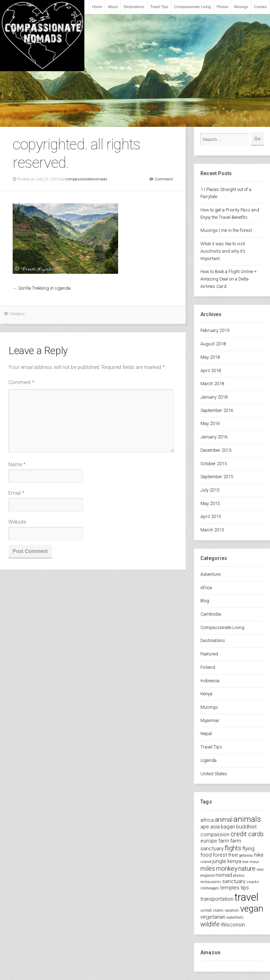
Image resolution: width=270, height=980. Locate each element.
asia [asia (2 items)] (215, 827)
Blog (205, 601)
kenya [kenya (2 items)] (234, 861)
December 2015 (216, 450)
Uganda (208, 760)
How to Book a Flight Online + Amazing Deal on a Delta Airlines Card (229, 279)
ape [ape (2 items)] (205, 827)
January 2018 (214, 397)
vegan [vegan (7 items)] (252, 909)
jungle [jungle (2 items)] (219, 861)
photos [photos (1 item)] (239, 876)
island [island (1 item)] (206, 862)
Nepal (206, 734)
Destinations (134, 7)
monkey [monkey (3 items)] (227, 868)
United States (214, 774)
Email (17, 493)
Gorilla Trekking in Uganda (44, 288)
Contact (261, 7)
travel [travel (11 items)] (246, 897)
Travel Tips (159, 7)
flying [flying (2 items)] (248, 849)
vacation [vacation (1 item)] (232, 910)
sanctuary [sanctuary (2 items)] (234, 881)
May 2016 (210, 423)
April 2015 (211, 516)
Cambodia (211, 614)
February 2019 (215, 330)
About (113, 7)
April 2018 (211, 371)
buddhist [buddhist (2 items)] (246, 827)
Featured (209, 654)
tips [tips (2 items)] (245, 888)
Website (17, 522)
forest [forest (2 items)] (220, 855)
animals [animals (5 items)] (247, 819)
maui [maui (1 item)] (254, 862)
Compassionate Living (193, 7)
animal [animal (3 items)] (224, 819)
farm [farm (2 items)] (224, 841)
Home (97, 7)
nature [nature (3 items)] (247, 868)
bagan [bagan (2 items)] (228, 827)
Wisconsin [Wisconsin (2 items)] (233, 925)
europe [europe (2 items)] (209, 841)
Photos (222, 7)
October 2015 (214, 464)
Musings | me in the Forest (226, 230)
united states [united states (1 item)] (212, 910)
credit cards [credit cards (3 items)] (247, 834)
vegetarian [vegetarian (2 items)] (213, 917)
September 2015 (217, 477)
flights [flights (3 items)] (233, 848)
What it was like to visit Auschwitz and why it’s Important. (223, 251)
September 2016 (217, 410)
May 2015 (210, 503)
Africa (206, 588)
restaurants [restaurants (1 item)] (211, 882)
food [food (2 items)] (206, 855)
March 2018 (212, 384)
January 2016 (214, 437)
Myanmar (210, 720)
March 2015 (212, 530)
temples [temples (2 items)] (230, 888)
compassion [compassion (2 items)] (215, 834)
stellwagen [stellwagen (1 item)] (210, 888)
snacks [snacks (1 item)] (253, 882)
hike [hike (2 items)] (259, 855)
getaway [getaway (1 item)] (246, 855)
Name (17, 465)
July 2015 (210, 490)
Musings (241, 7)
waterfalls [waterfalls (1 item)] (235, 917)
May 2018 (210, 357)
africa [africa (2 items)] (207, 820)
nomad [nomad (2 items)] (224, 875)
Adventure (210, 574)
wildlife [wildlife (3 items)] (210, 924)
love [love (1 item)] (245, 862)
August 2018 (213, 344)
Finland (208, 667)
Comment (164, 179)
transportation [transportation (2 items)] (217, 899)
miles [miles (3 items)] (208, 868)
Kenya (206, 694)
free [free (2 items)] (233, 855)
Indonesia (210, 681)
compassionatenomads (86, 179)
